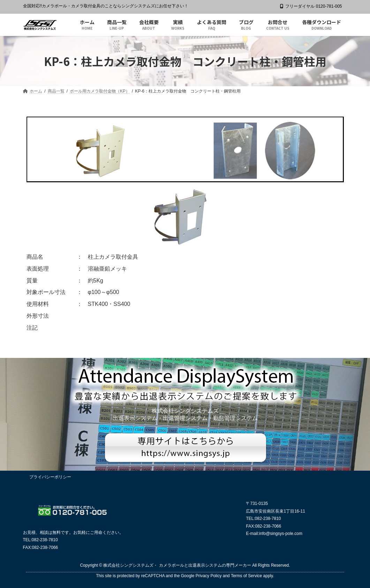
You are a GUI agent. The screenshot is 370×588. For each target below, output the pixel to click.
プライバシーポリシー (50, 477)
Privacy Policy (209, 576)
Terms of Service (246, 576)
